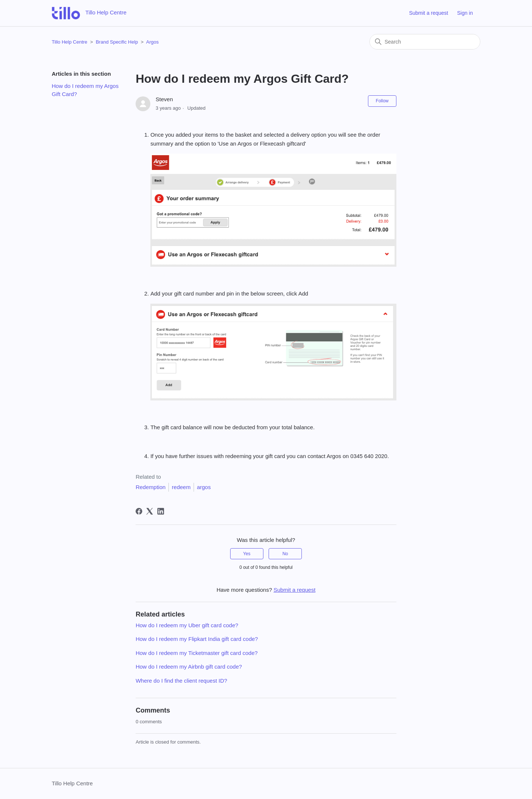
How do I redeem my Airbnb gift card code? (189, 667)
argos (204, 487)
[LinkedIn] (161, 511)
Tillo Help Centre (69, 42)
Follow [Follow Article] (382, 101)
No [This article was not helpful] (285, 554)
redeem (181, 487)
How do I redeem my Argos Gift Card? (85, 90)
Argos (152, 42)
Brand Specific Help (117, 42)
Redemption (151, 487)
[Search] (425, 42)
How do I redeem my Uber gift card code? (187, 625)
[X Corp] (150, 511)
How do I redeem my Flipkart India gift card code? (197, 639)
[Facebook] (139, 511)
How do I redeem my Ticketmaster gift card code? (197, 653)
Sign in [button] (465, 13)
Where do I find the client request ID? (181, 681)
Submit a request (429, 13)
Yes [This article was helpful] (247, 554)
